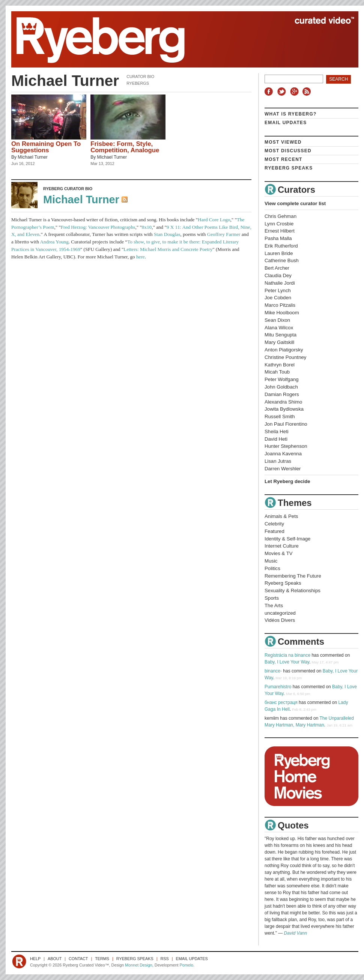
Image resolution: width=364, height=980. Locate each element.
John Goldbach (281, 387)
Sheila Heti (277, 431)
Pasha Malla (278, 238)
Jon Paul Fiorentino (286, 424)
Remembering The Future (293, 576)
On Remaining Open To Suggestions (46, 147)
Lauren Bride (279, 253)
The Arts (274, 606)
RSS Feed (125, 200)
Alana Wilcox (279, 328)
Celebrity (274, 524)
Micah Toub (277, 372)
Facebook (270, 92)
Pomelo (186, 965)
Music (271, 561)
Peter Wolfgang (282, 379)
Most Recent (284, 159)
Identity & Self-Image (287, 539)
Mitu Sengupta (281, 335)
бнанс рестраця (281, 702)
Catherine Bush (282, 260)
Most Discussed (288, 151)
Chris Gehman (281, 216)
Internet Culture (282, 546)
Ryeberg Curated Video (177, 39)
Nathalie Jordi (280, 283)
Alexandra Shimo (283, 402)
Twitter (283, 92)
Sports (272, 598)
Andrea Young (54, 242)
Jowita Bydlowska (284, 409)
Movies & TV (279, 553)
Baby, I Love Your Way (287, 662)
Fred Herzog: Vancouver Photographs (98, 227)
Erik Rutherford (281, 246)
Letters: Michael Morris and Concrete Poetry (168, 249)
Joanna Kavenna (283, 454)
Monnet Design (139, 965)
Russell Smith (280, 416)
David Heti (276, 439)
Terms (102, 959)
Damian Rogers (282, 394)
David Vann (296, 933)
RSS (308, 92)
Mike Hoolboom (282, 313)
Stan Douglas (167, 234)
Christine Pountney (285, 357)
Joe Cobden (278, 298)
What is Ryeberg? (291, 114)
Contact (78, 959)
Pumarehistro (278, 687)
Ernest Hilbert (280, 231)
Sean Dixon (277, 320)
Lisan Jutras (278, 461)
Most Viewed (283, 142)
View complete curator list (295, 203)
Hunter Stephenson (286, 446)
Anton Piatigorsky (284, 350)
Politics (272, 568)
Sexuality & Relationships (293, 591)
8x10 (147, 227)
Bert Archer (277, 268)
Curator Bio (140, 77)
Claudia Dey (278, 275)
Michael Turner (32, 157)
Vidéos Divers (280, 620)
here (141, 257)
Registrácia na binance (287, 655)
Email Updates (286, 123)
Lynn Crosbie (279, 224)
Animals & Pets (281, 516)
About (55, 959)
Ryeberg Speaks (289, 168)
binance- (273, 671)
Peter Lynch (278, 290)
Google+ (295, 92)
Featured (275, 531)
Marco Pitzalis (280, 305)
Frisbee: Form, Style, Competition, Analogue (125, 147)
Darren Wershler (283, 469)
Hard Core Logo (214, 220)
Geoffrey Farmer (224, 234)
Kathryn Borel (280, 365)
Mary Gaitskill (279, 342)
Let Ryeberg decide (287, 481)
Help (35, 959)
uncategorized (280, 613)
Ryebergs (138, 83)
